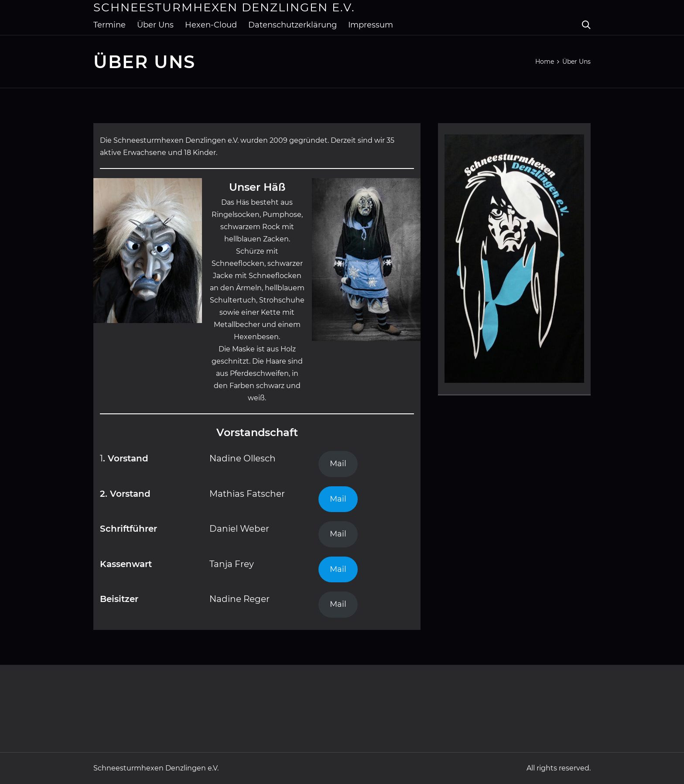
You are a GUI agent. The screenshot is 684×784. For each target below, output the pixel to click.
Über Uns (155, 25)
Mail (338, 464)
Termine (109, 25)
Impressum (371, 25)
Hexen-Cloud (211, 25)
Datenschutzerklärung (292, 25)
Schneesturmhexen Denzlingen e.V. (224, 7)
